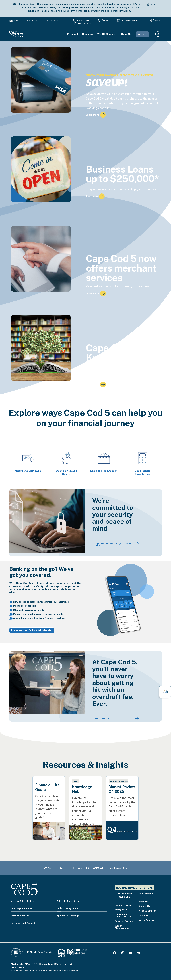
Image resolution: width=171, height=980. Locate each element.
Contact (106, 20)
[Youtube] (131, 953)
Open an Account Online (66, 472)
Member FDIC (17, 964)
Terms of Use (18, 967)
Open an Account (20, 916)
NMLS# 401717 (32, 964)
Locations (143, 916)
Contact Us (144, 906)
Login (144, 34)
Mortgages (121, 910)
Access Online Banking (23, 901)
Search (158, 34)
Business (88, 34)
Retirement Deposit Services (124, 916)
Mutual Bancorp (146, 920)
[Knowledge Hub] (85, 803)
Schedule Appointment (132, 20)
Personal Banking (124, 905)
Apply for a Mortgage (28, 471)
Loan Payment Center (22, 908)
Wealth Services (107, 34)
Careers (156, 20)
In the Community (147, 911)
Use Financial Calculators (143, 472)
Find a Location (84, 20)
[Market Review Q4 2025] (122, 799)
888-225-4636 (84, 24)
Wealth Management (122, 927)
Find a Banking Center (68, 908)
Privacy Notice (47, 964)
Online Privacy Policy (65, 964)
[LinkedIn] (138, 953)
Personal (73, 34)
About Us (126, 34)
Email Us (121, 868)
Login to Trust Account (104, 471)
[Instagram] (123, 953)
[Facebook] (115, 953)
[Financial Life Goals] (49, 801)
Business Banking (124, 921)
